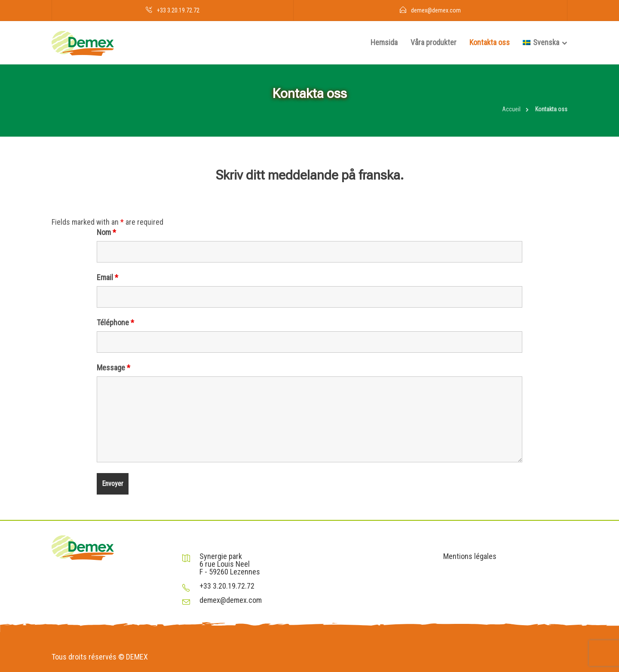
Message (113, 368)
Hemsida (384, 42)
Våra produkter (434, 42)
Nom (106, 232)
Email (107, 278)
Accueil (511, 109)
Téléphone (115, 323)
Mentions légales (470, 556)
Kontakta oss (490, 42)
